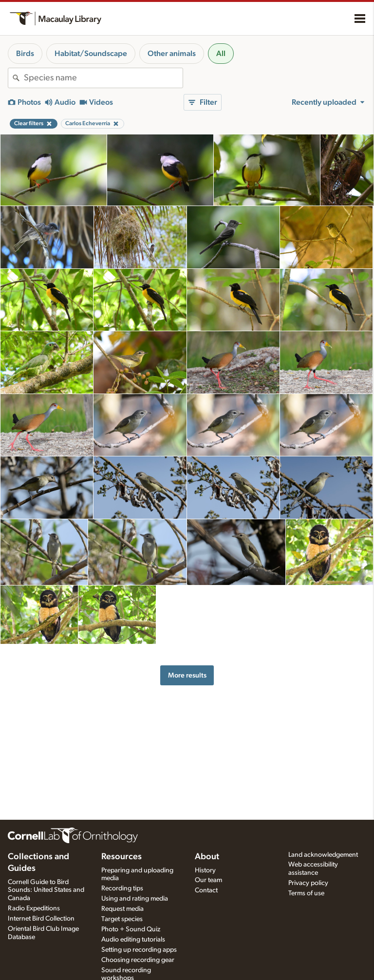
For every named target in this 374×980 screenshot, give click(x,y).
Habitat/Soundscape (91, 54)
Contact (206, 890)
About (207, 857)
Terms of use (306, 893)
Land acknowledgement (323, 855)
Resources (122, 857)
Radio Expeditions (34, 908)
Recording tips (122, 888)
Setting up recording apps (139, 950)
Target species (122, 919)
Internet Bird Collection (41, 919)
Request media (122, 909)
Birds (25, 54)
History (205, 870)
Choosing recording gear (138, 960)
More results (187, 675)
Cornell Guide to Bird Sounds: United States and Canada (46, 890)
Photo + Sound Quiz (131, 929)
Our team (208, 880)
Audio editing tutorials (133, 940)
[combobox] (103, 78)
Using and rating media (135, 899)
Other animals (172, 54)
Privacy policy (308, 883)
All (221, 54)
